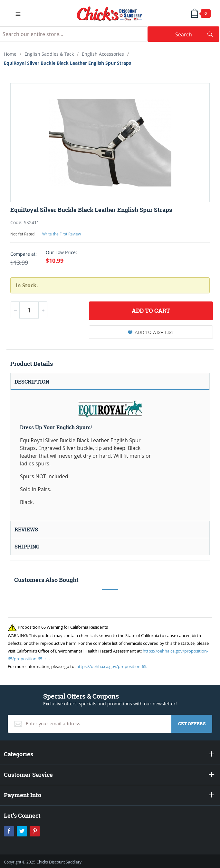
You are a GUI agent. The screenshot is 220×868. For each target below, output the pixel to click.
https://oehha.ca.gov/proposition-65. (112, 666)
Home (10, 54)
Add (151, 311)
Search (194, 34)
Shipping (27, 547)
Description (32, 382)
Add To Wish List (151, 332)
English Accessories (103, 54)
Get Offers (192, 724)
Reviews (26, 529)
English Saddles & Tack (49, 54)
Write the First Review (62, 234)
